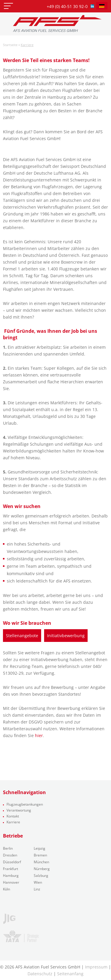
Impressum (96, 967)
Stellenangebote (22, 636)
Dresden (10, 855)
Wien (38, 882)
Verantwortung (19, 810)
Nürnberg (42, 869)
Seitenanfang (70, 974)
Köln (7, 889)
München (41, 862)
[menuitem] (102, 6)
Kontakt (13, 816)
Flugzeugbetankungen (25, 804)
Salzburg (41, 876)
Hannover (11, 882)
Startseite (10, 45)
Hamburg (11, 876)
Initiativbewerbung (66, 636)
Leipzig (40, 848)
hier (39, 735)
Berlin (8, 848)
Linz (37, 889)
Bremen (40, 855)
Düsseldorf (12, 862)
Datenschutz (40, 974)
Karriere (13, 822)
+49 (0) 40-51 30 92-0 (67, 6)
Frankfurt (11, 869)
